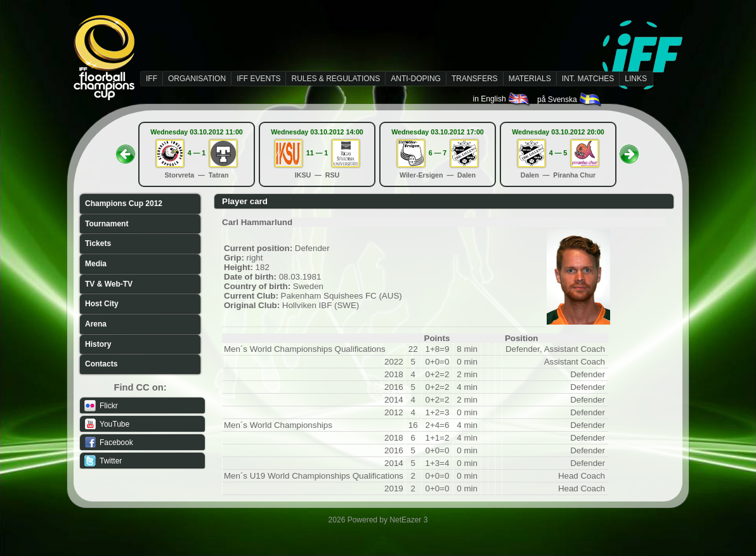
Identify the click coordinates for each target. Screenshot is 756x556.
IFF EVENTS (258, 79)
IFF (152, 79)
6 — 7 (438, 153)
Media (96, 264)
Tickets (98, 243)
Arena (96, 324)
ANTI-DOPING (416, 79)
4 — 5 (558, 153)
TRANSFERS (475, 79)
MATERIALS (530, 79)
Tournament (107, 224)
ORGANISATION (197, 79)
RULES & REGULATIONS (336, 79)
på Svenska (570, 100)
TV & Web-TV (109, 284)
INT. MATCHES (588, 79)
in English (502, 99)
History (98, 344)
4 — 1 (197, 153)
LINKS (636, 79)
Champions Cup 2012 (124, 204)
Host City (102, 304)
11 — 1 (317, 153)
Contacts (101, 364)
